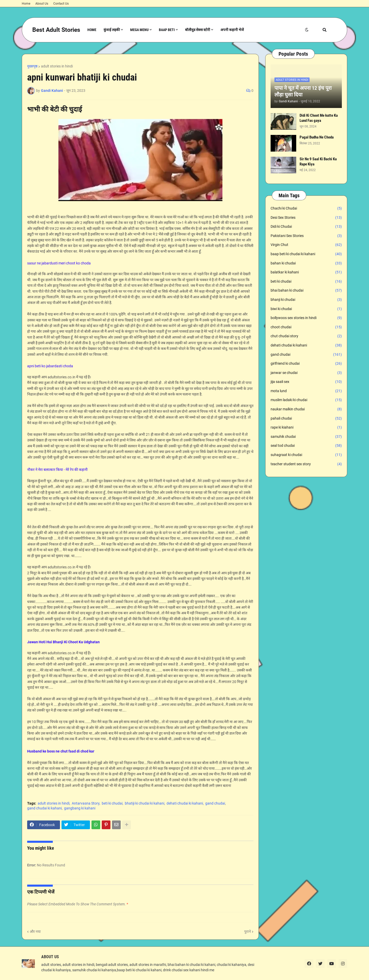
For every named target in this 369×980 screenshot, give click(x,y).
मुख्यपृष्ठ (32, 66)
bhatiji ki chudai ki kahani (145, 803)
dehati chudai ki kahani (185, 803)
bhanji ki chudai (306, 300)
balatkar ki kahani (306, 272)
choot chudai (306, 327)
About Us (42, 4)
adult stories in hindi (57, 66)
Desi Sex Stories (306, 218)
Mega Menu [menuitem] (139, 30)
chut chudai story (306, 336)
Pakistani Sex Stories (306, 236)
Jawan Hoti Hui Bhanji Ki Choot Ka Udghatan (63, 642)
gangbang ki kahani (80, 808)
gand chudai (215, 803)
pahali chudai (306, 419)
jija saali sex (306, 382)
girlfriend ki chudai (306, 364)
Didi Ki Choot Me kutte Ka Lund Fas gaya (319, 118)
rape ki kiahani (306, 428)
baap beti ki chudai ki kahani (306, 254)
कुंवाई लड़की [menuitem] (112, 30)
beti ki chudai (112, 803)
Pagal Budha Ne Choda (317, 137)
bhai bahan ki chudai (306, 291)
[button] (307, 30)
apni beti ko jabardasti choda (50, 366)
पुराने (248, 932)
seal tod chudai (306, 446)
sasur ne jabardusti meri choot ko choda (59, 263)
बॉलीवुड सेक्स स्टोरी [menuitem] (198, 30)
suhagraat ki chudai (306, 455)
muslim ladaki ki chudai (306, 400)
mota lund (306, 391)
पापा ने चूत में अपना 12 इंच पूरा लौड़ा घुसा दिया (303, 91)
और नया (35, 932)
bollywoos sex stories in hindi (306, 318)
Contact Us (61, 4)
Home (26, 4)
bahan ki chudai (306, 263)
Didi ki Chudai (306, 227)
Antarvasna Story (86, 803)
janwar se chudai (306, 373)
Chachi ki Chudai (306, 209)
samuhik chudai (306, 437)
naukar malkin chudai (306, 409)
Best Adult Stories (56, 30)
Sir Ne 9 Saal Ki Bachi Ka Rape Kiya (318, 162)
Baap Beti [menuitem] (167, 30)
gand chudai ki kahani (44, 808)
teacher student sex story (306, 464)
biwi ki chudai (306, 309)
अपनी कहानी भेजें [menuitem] (232, 30)
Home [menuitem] (92, 30)
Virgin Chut (306, 245)
